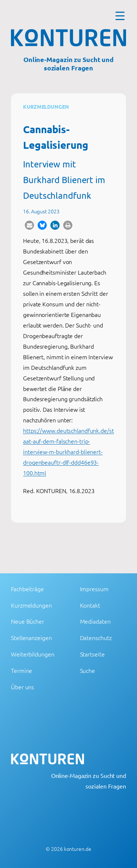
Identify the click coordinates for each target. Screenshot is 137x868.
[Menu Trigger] (120, 15)
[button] (29, 225)
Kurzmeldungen (46, 106)
